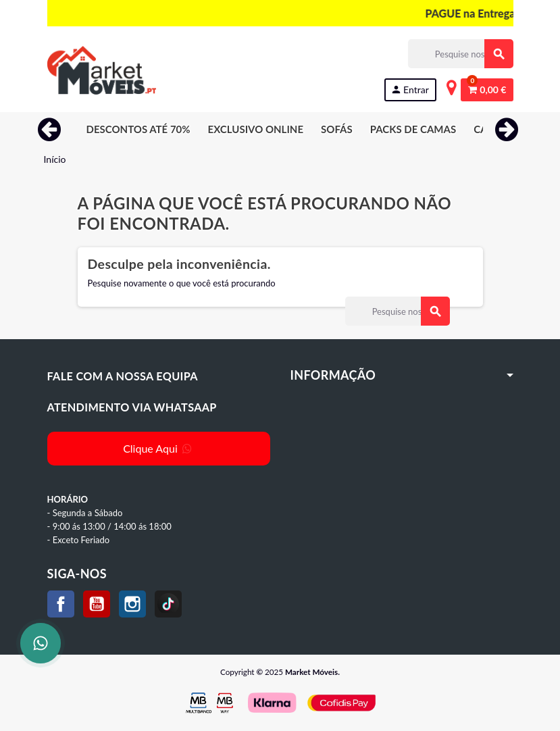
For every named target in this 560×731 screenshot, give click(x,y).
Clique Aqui (158, 448)
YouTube (97, 604)
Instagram (132, 604)
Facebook (61, 604)
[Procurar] (460, 54)
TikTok (168, 604)
